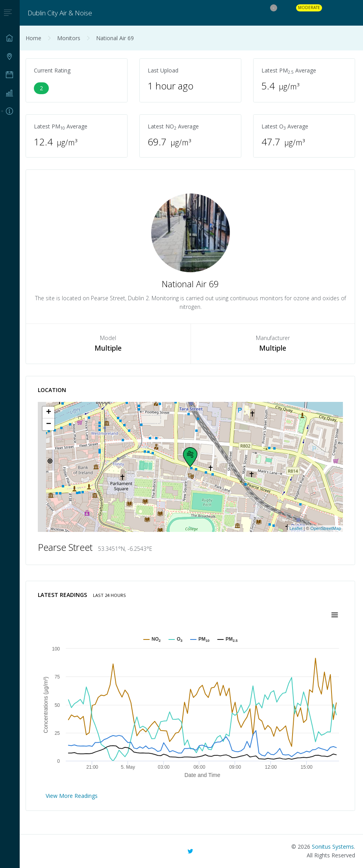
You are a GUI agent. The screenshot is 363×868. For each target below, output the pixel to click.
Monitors (69, 38)
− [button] (49, 424)
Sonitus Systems (333, 847)
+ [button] (49, 413)
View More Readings (72, 796)
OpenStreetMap (326, 528)
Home (33, 38)
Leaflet (296, 528)
